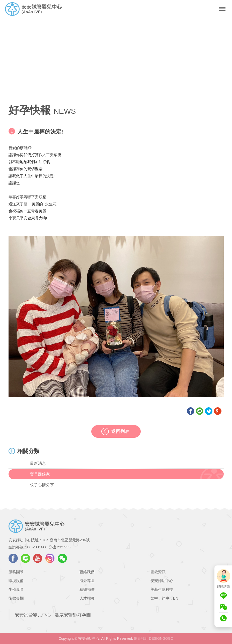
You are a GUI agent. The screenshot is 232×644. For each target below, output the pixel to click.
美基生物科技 (162, 589)
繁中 (154, 598)
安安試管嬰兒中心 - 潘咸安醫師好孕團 (53, 615)
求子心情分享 (42, 485)
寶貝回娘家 (40, 474)
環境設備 (16, 581)
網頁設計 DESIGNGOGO (154, 638)
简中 (166, 598)
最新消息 (38, 463)
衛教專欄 (16, 598)
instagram (50, 558)
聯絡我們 (87, 572)
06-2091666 (37, 547)
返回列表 (120, 431)
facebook (13, 558)
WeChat (62, 558)
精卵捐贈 (87, 589)
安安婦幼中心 (162, 581)
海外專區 (87, 581)
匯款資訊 (158, 572)
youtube (38, 558)
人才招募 (87, 598)
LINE (25, 558)
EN (176, 598)
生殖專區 (16, 589)
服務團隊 (16, 572)
